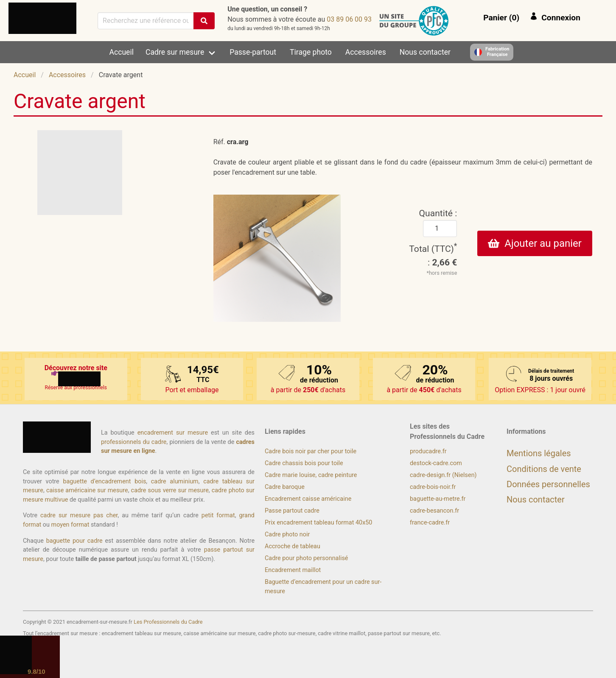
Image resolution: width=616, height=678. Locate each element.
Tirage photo (311, 52)
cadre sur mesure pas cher (79, 515)
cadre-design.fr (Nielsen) (443, 475)
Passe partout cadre (292, 511)
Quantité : (438, 213)
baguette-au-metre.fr (438, 499)
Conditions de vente (544, 469)
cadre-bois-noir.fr (433, 487)
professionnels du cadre (134, 442)
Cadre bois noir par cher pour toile (311, 451)
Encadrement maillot (293, 570)
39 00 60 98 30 (349, 19)
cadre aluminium (175, 481)
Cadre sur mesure (175, 52)
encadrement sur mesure (173, 433)
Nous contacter (425, 52)
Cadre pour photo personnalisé (306, 558)
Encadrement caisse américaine (308, 499)
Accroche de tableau (293, 546)
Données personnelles (548, 484)
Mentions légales (539, 453)
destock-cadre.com (436, 463)
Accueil (122, 52)
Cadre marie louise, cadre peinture (311, 475)
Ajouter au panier (535, 243)
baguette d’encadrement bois (104, 481)
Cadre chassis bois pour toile (304, 463)
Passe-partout (253, 52)
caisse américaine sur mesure (87, 490)
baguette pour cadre (74, 541)
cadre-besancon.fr (434, 511)
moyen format (70, 525)
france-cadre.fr (430, 523)
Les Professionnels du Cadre (168, 622)
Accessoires (366, 52)
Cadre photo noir (287, 534)
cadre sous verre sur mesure (170, 490)
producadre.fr (428, 451)
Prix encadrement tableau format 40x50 (318, 523)
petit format (218, 515)
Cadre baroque (285, 487)
